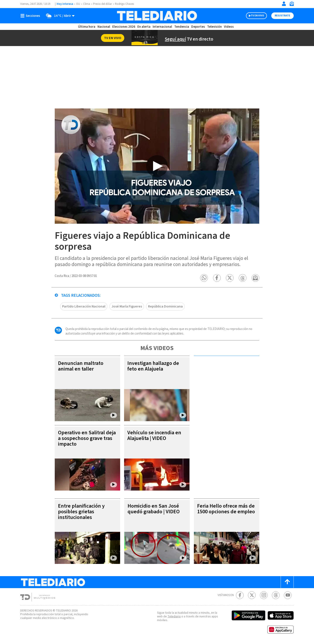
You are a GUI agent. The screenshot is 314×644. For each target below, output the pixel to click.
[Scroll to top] (287, 582)
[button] (204, 278)
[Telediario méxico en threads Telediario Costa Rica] (276, 595)
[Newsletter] (292, 5)
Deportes (198, 27)
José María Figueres (127, 306)
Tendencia (182, 27)
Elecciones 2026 (124, 27)
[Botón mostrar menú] (31, 16)
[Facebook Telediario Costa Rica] (240, 595)
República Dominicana (165, 306)
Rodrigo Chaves (124, 4)
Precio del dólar (102, 4)
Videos (229, 27)
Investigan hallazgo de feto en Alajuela (153, 366)
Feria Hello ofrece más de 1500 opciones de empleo (226, 509)
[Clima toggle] (59, 16)
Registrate (282, 16)
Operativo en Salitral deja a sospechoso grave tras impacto (87, 438)
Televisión (214, 27)
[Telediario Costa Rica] (157, 16)
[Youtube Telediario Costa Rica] (288, 595)
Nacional (104, 27)
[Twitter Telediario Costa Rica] (252, 595)
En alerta (144, 27)
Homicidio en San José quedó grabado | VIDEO (154, 509)
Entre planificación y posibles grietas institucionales (81, 512)
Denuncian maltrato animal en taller (81, 366)
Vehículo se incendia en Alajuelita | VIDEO (154, 435)
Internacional (162, 27)
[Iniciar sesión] (284, 4)
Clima (87, 4)
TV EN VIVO (257, 16)
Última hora (87, 27)
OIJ (78, 4)
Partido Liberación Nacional (84, 306)
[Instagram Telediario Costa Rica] (264, 595)
